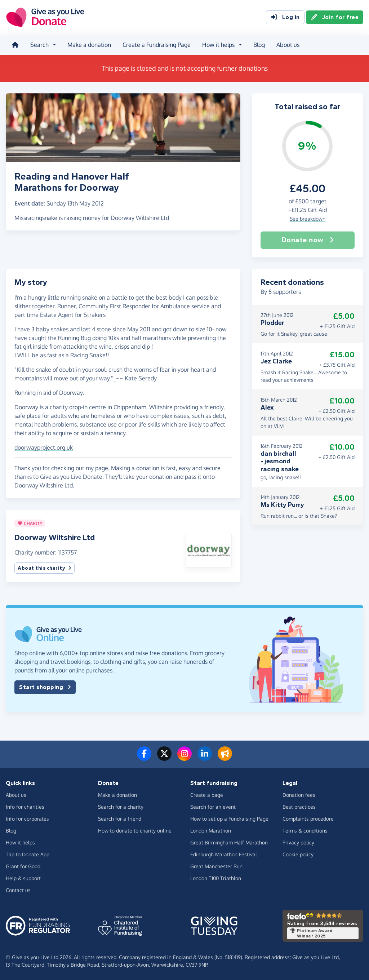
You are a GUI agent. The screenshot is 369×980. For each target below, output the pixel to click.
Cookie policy (298, 854)
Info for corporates (27, 819)
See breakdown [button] (308, 219)
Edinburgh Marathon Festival (224, 854)
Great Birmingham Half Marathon (229, 842)
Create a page (207, 795)
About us (288, 45)
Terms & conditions (305, 831)
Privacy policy (298, 842)
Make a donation (89, 45)
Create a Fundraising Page (157, 45)
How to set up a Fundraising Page (229, 819)
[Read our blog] (225, 758)
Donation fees (299, 795)
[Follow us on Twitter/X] (164, 758)
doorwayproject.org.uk (44, 447)
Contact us (18, 890)
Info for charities (25, 807)
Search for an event (213, 807)
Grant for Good (23, 866)
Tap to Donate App (28, 854)
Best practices (299, 807)
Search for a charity (121, 807)
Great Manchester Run (216, 866)
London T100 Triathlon (216, 878)
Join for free (335, 17)
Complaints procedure (308, 819)
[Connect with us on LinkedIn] (205, 758)
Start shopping (45, 687)
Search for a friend (120, 819)
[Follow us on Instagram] (184, 758)
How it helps (20, 842)
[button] (208, 549)
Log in (285, 17)
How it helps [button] (218, 45)
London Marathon (211, 831)
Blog (259, 45)
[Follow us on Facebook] (144, 758)
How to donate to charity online (135, 831)
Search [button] (39, 45)
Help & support (23, 878)
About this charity (45, 568)
